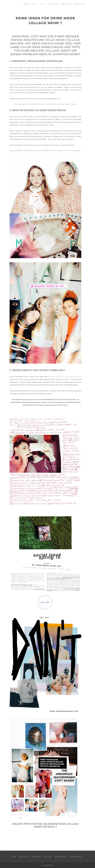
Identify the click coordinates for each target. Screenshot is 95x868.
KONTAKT (48, 857)
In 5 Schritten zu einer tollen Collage (61, 104)
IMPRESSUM (76, 857)
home (26, 4)
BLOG (14, 857)
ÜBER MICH (36, 857)
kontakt (78, 4)
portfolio (53, 4)
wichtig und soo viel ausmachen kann (69, 377)
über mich (66, 4)
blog (34, 4)
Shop (42, 4)
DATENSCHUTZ (61, 857)
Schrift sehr (52, 377)
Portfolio (24, 857)
